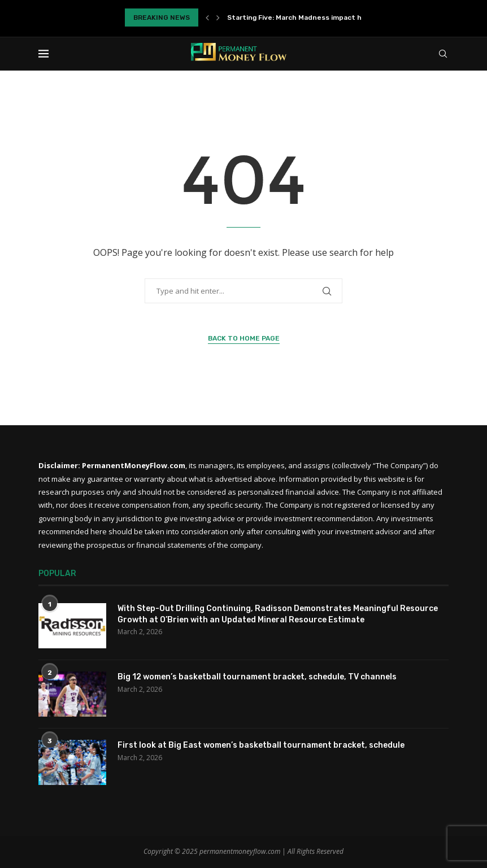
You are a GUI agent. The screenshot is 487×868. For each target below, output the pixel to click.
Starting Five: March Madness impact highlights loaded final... (332, 18)
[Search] (443, 54)
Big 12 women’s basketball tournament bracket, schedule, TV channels (257, 677)
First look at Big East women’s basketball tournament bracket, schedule (261, 745)
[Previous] (207, 18)
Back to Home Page (244, 338)
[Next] (218, 18)
